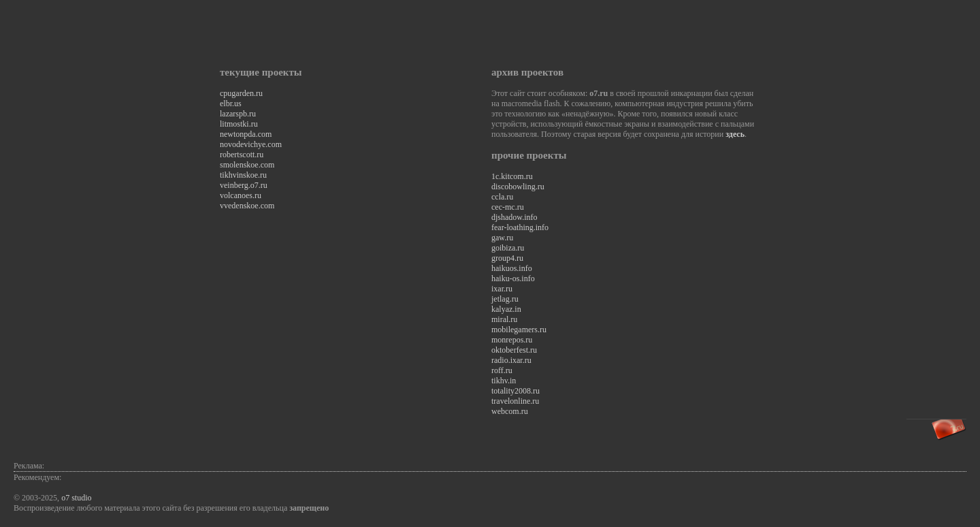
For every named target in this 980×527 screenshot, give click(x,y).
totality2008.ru (516, 391)
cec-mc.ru (508, 207)
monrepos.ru (512, 340)
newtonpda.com (246, 134)
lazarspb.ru (238, 114)
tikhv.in (504, 381)
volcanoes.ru (241, 195)
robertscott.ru (242, 155)
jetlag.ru (505, 299)
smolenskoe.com (247, 165)
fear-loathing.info (520, 227)
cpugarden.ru (241, 93)
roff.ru (502, 370)
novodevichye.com (251, 144)
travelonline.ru (515, 401)
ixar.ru (502, 289)
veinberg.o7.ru (244, 185)
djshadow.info (514, 217)
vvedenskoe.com (247, 206)
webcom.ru (510, 411)
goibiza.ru (508, 248)
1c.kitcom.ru (512, 176)
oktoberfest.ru (514, 350)
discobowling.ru (518, 187)
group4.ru (507, 258)
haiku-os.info (513, 278)
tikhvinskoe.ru (243, 175)
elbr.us (231, 103)
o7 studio (76, 498)
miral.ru (504, 319)
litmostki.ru (239, 124)
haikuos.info (512, 268)
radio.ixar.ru (511, 360)
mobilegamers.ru (519, 330)
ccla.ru (502, 197)
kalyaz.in (506, 309)
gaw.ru (502, 238)
